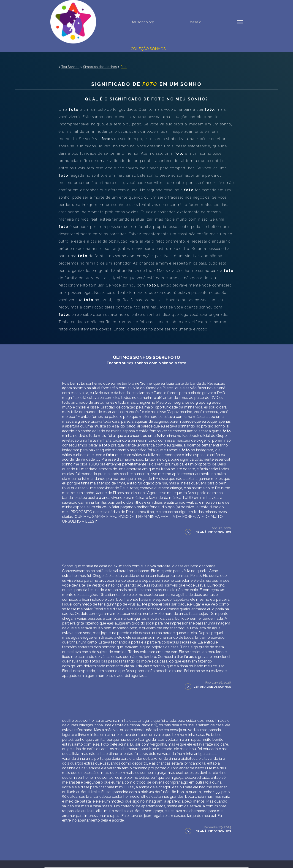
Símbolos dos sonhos (100, 67)
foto (124, 67)
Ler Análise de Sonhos (212, 532)
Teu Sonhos (70, 67)
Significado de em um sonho (146, 84)
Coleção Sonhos (148, 49)
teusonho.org (143, 22)
